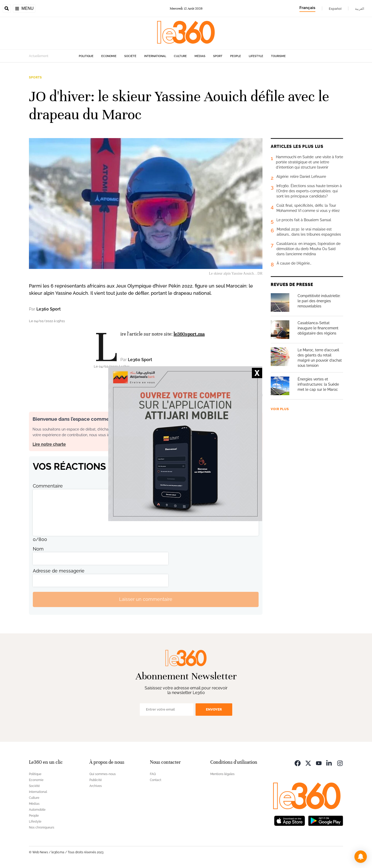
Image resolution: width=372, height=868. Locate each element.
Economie (109, 56)
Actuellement (39, 56)
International (155, 56)
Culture (180, 56)
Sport (218, 56)
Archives (96, 786)
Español (335, 9)
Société (130, 56)
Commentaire (48, 486)
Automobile (37, 810)
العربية (360, 9)
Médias (200, 56)
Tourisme (278, 56)
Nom (38, 549)
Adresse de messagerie (59, 571)
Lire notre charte (49, 444)
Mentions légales (222, 774)
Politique (86, 56)
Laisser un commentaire (146, 599)
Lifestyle (256, 56)
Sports (35, 77)
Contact (156, 780)
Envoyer (214, 709)
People (236, 56)
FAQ (153, 774)
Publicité (96, 780)
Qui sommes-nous (103, 774)
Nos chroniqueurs (42, 827)
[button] (361, 857)
